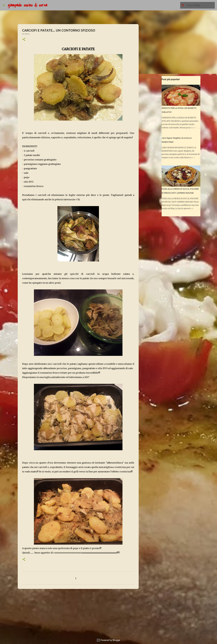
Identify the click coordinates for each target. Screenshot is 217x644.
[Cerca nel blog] (200, 5)
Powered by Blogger (108, 640)
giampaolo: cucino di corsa (27, 5)
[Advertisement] (78, 612)
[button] (24, 40)
